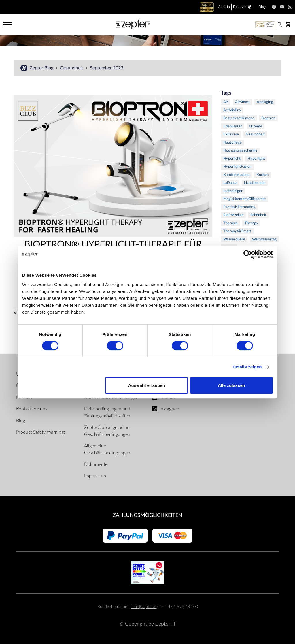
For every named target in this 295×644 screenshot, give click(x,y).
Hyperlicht (232, 159)
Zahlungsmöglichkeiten (147, 515)
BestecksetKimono (239, 118)
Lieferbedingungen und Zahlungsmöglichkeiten (107, 413)
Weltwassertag (264, 239)
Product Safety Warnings (41, 432)
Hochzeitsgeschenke (240, 151)
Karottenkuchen (236, 175)
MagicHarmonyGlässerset (245, 199)
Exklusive (231, 134)
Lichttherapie (255, 183)
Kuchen (263, 175)
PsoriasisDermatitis (239, 207)
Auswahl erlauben (147, 385)
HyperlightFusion (237, 167)
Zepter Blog (42, 68)
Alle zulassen (231, 385)
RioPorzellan (233, 215)
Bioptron (268, 118)
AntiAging (265, 102)
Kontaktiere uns (32, 409)
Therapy (251, 223)
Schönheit (258, 215)
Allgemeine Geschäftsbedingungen (107, 449)
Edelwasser (233, 126)
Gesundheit (72, 68)
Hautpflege (232, 143)
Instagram (169, 409)
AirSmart (242, 102)
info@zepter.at (144, 607)
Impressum (95, 476)
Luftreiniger (233, 191)
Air (226, 102)
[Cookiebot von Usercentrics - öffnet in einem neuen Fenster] (248, 254)
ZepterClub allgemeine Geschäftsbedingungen (107, 431)
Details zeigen (247, 367)
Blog (21, 421)
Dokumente (96, 464)
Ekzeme (256, 126)
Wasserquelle (234, 239)
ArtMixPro (232, 110)
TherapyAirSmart (237, 231)
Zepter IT (166, 624)
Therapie (230, 223)
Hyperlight (256, 159)
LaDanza (230, 183)
